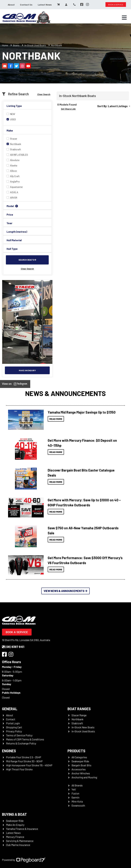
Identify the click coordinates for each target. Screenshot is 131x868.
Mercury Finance (15, 837)
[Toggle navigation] (124, 18)
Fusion (75, 793)
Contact (11, 719)
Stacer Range (79, 715)
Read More (56, 419)
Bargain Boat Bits (81, 765)
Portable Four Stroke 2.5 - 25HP (24, 757)
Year (9, 223)
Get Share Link (68, 109)
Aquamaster (16, 187)
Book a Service (17, 632)
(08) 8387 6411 (13, 647)
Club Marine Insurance (18, 845)
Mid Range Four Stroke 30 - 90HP (24, 761)
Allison (13, 171)
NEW (13, 114)
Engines (9, 751)
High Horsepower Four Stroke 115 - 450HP (29, 765)
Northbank (16, 144)
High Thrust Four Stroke (19, 769)
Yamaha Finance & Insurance (22, 829)
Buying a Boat (14, 814)
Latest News (45, 5)
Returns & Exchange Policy (21, 743)
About (11, 5)
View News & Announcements (65, 591)
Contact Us (26, 5)
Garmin (75, 797)
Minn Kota (77, 801)
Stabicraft (16, 149)
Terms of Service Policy (19, 735)
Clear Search (44, 94)
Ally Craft (15, 176)
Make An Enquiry (15, 825)
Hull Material (14, 240)
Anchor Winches (81, 773)
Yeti (74, 789)
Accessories (79, 769)
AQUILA (14, 192)
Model (13, 206)
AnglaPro (15, 181)
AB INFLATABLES (19, 155)
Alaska (14, 165)
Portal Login (13, 723)
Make (10, 130)
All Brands (77, 785)
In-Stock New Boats (83, 727)
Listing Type (14, 106)
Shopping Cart (14, 727)
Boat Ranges (79, 709)
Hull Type (12, 249)
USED (13, 119)
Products (76, 751)
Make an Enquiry (27, 370)
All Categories (79, 757)
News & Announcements (65, 393)
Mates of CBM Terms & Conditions (25, 739)
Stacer (14, 139)
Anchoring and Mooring (84, 777)
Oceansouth (78, 805)
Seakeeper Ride (80, 761)
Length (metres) (17, 232)
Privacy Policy (14, 731)
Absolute (15, 160)
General (10, 709)
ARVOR (14, 198)
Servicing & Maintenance (20, 841)
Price (10, 214)
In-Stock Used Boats (35, 45)
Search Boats (27, 260)
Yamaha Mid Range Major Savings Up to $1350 (82, 412)
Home (5, 45)
